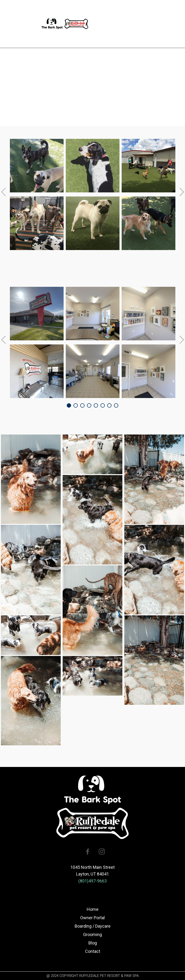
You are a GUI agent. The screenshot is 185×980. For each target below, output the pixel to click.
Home (93, 909)
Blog (93, 943)
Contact (93, 951)
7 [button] (109, 405)
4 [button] (89, 405)
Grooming (92, 934)
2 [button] (76, 405)
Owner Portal (92, 918)
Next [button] (182, 192)
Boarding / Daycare (93, 926)
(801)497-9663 (92, 881)
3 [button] (82, 405)
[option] (37, 196)
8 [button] (116, 405)
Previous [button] (3, 192)
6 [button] (103, 405)
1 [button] (69, 405)
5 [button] (96, 405)
